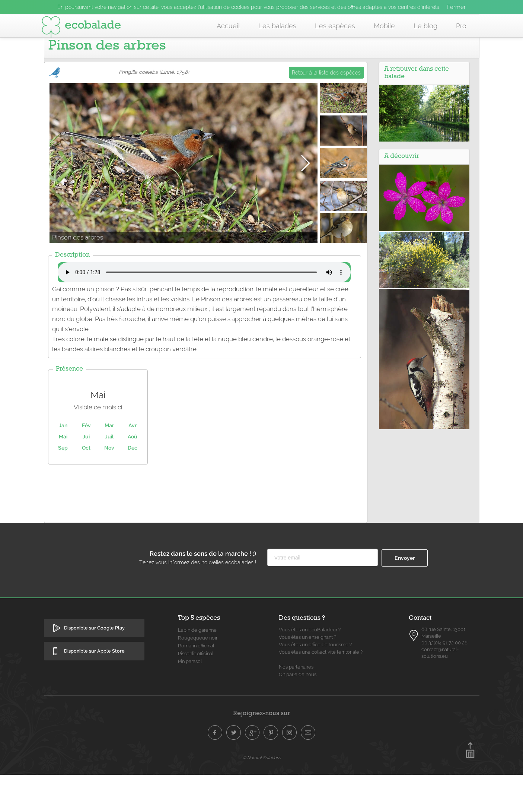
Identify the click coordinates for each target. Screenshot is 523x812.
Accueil (228, 26)
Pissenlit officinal (196, 691)
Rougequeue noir (198, 675)
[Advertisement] (205, 529)
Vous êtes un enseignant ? (307, 674)
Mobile (384, 26)
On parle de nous (298, 712)
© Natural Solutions (262, 795)
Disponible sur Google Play (94, 665)
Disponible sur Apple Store (94, 688)
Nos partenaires (296, 704)
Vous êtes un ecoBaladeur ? (310, 667)
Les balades (277, 26)
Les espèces (335, 26)
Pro (461, 26)
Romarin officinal (196, 683)
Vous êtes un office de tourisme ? (315, 682)
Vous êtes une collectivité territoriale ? (321, 689)
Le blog (425, 26)
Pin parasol (190, 699)
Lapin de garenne (197, 667)
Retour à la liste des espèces (326, 110)
